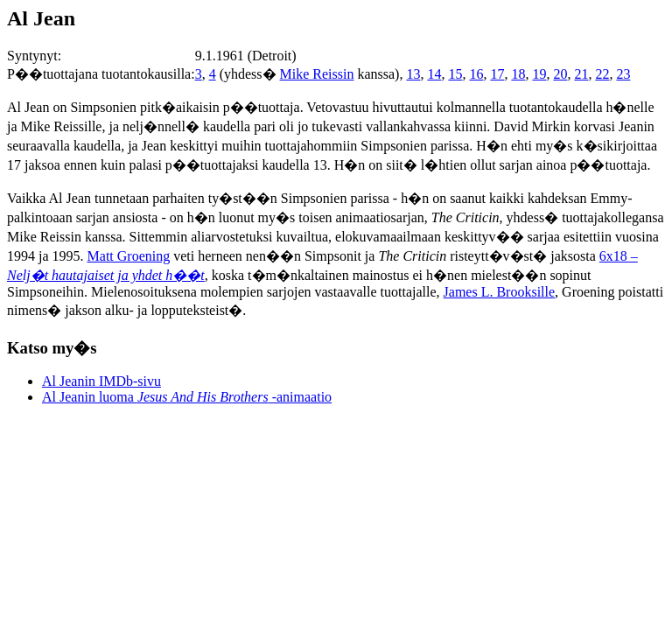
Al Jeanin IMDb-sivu (101, 381)
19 (539, 74)
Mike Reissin (317, 74)
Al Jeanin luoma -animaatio (187, 397)
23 (623, 74)
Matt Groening (129, 256)
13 (413, 74)
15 (455, 74)
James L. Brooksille (500, 292)
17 (497, 74)
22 (602, 74)
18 (518, 74)
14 (434, 74)
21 (581, 74)
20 (560, 74)
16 (476, 74)
